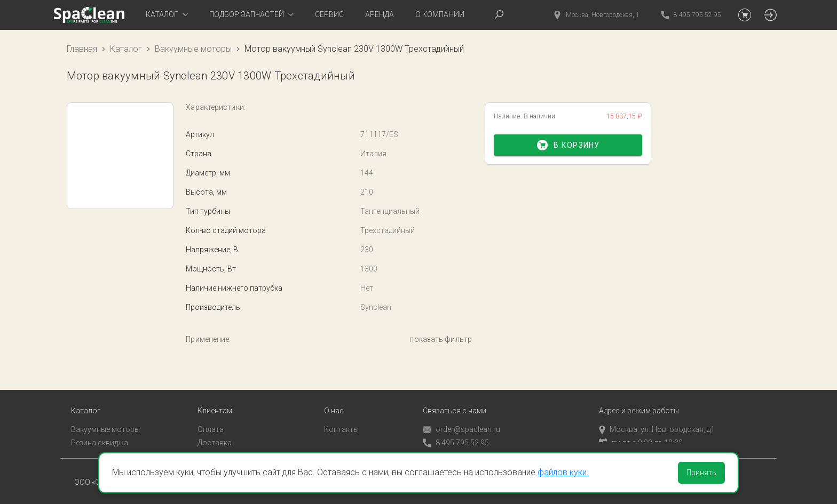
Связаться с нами (455, 400)
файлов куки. (563, 472)
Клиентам (215, 400)
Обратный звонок (454, 445)
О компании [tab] (440, 14)
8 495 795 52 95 (456, 432)
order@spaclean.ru (461, 419)
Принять (701, 473)
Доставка (215, 431)
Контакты (341, 419)
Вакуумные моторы (193, 49)
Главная (82, 49)
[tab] (167, 15)
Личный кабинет (226, 445)
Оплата (211, 419)
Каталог (126, 49)
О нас (334, 400)
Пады (80, 445)
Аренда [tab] (380, 14)
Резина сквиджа (100, 431)
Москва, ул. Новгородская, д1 (657, 419)
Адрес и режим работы (639, 400)
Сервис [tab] (329, 14)
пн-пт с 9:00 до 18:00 (641, 431)
